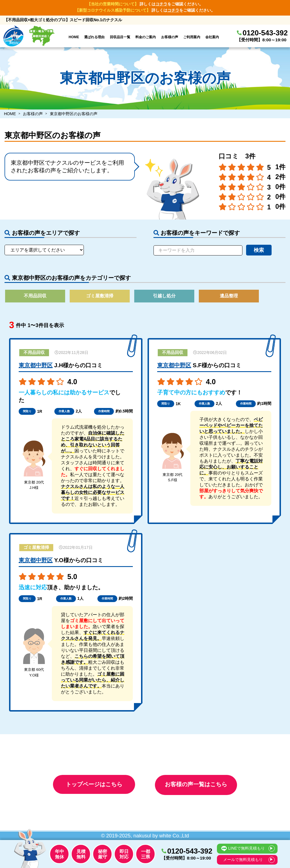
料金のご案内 (146, 37)
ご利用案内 (192, 37)
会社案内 (212, 37)
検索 (259, 250)
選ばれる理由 (94, 37)
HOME (74, 37)
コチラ (161, 4)
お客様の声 (170, 37)
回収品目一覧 (120, 37)
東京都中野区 (36, 368)
